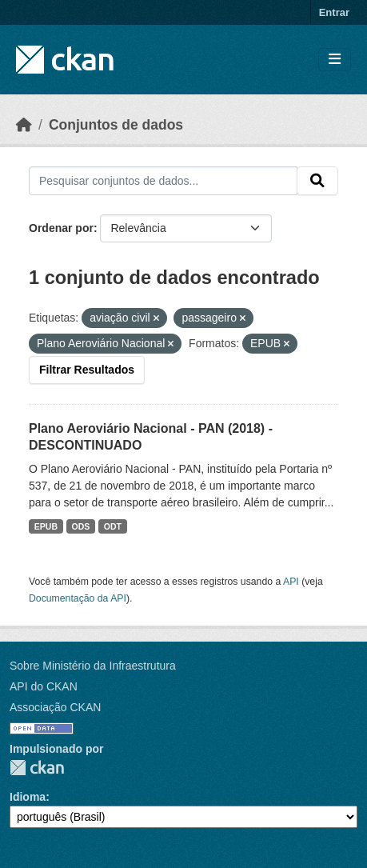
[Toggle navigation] (335, 60)
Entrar (334, 12)
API (291, 582)
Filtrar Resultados (87, 370)
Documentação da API (78, 598)
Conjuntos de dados (116, 125)
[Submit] (317, 181)
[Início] (24, 125)
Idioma (28, 797)
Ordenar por (61, 228)
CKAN (37, 768)
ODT (113, 526)
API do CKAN (44, 686)
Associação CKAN (55, 707)
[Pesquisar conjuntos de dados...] (163, 181)
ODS (81, 526)
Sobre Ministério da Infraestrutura (93, 666)
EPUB (46, 526)
